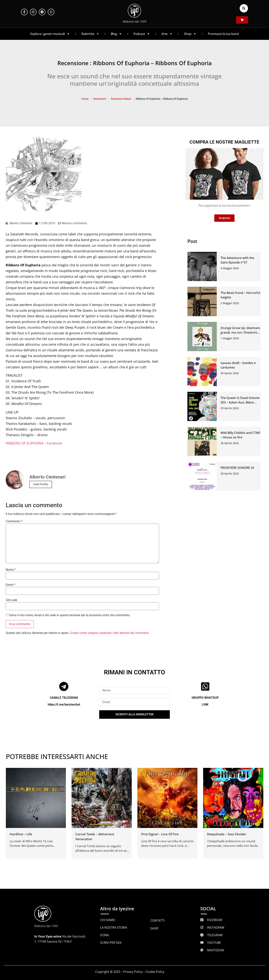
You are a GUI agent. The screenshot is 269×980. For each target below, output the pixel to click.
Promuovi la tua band (223, 34)
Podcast (142, 34)
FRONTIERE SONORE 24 (237, 468)
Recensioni (100, 99)
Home (85, 99)
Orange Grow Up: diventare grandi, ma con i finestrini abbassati (240, 332)
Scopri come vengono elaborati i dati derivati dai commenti (109, 633)
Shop (190, 34)
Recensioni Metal (121, 99)
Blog (116, 34)
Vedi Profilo (41, 484)
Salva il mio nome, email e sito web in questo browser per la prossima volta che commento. (70, 615)
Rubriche (90, 34)
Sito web (11, 600)
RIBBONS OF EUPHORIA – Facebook (34, 443)
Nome (11, 570)
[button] (244, 8)
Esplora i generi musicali (50, 34)
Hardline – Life (21, 834)
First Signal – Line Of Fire (160, 834)
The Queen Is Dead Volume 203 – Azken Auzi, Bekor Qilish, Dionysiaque (240, 402)
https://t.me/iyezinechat (64, 704)
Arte (167, 34)
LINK (205, 704)
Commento (14, 521)
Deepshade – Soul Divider (227, 834)
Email (11, 585)
